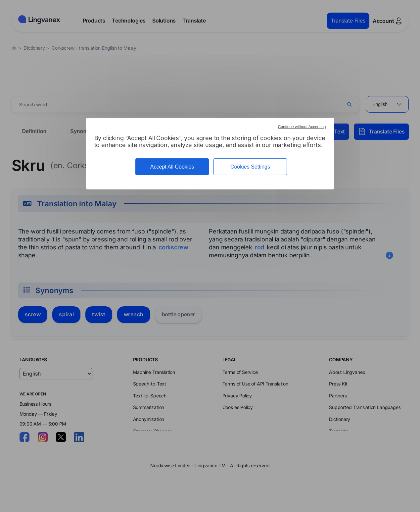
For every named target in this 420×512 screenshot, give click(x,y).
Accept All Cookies (172, 167)
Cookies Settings (250, 167)
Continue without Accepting (302, 127)
